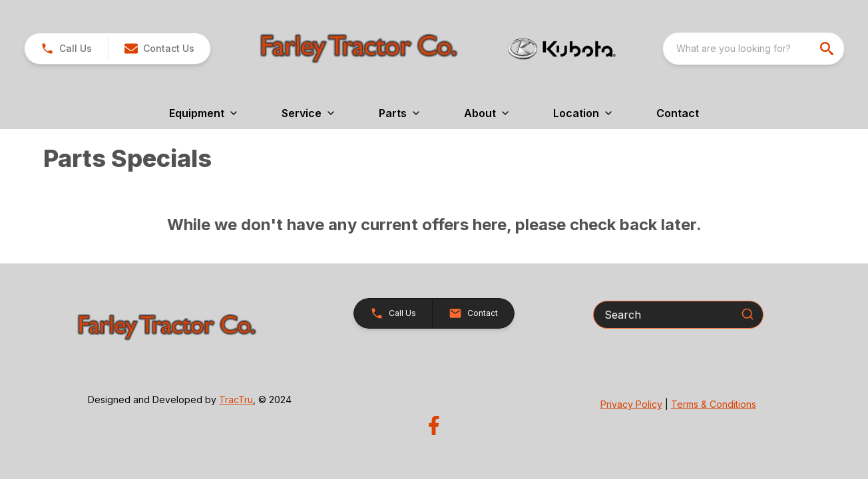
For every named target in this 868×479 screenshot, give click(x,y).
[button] (159, 49)
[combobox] (754, 49)
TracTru (236, 399)
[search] (828, 49)
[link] (66, 49)
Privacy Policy (631, 404)
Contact (678, 113)
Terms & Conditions (714, 404)
